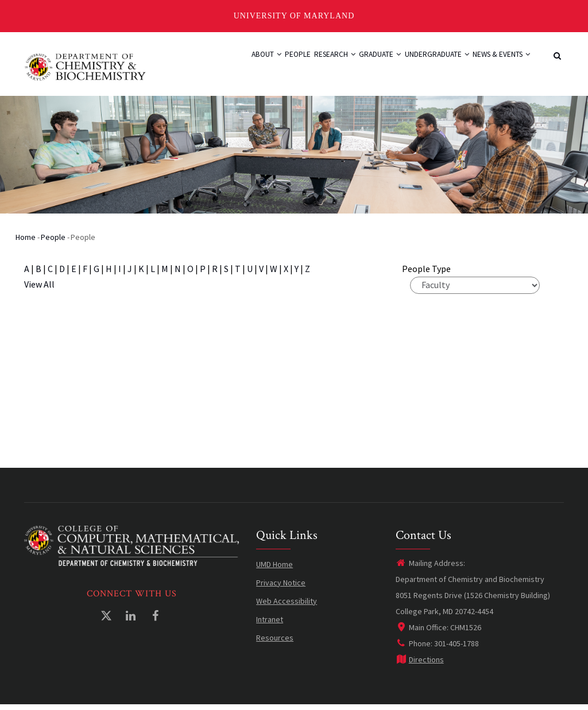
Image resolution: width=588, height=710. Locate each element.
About (213, 65)
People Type (426, 274)
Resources (275, 643)
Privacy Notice (281, 588)
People (253, 65)
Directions (420, 665)
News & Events (496, 65)
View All (39, 289)
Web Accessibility (287, 606)
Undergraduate (421, 65)
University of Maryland (294, 16)
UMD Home (274, 569)
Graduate (355, 65)
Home (26, 242)
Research (300, 65)
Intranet (270, 624)
